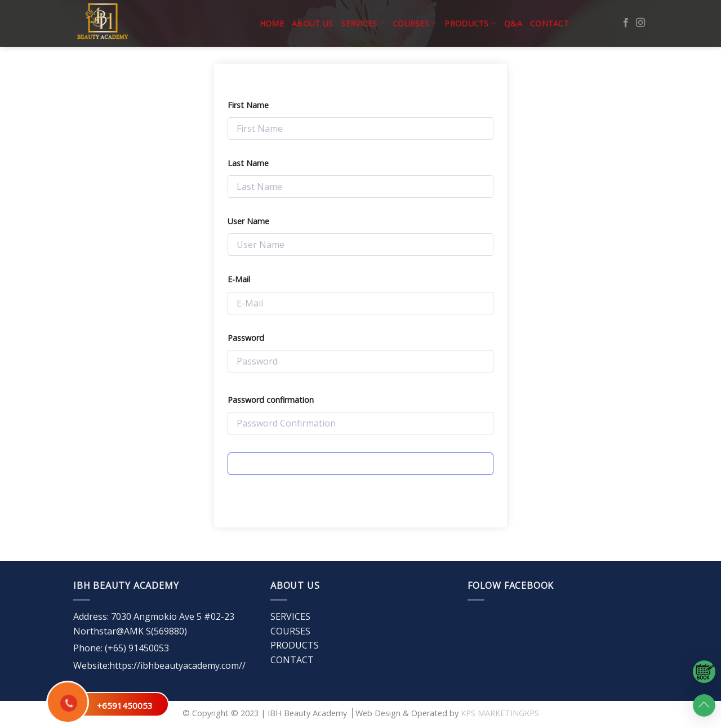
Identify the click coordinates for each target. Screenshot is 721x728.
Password (246, 338)
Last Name (248, 163)
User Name (248, 221)
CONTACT (549, 23)
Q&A (513, 23)
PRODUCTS (470, 24)
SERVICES (363, 24)
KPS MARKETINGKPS (500, 713)
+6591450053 (125, 705)
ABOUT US (312, 23)
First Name (248, 105)
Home (272, 23)
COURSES (415, 24)
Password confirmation (271, 400)
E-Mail (239, 279)
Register (360, 464)
